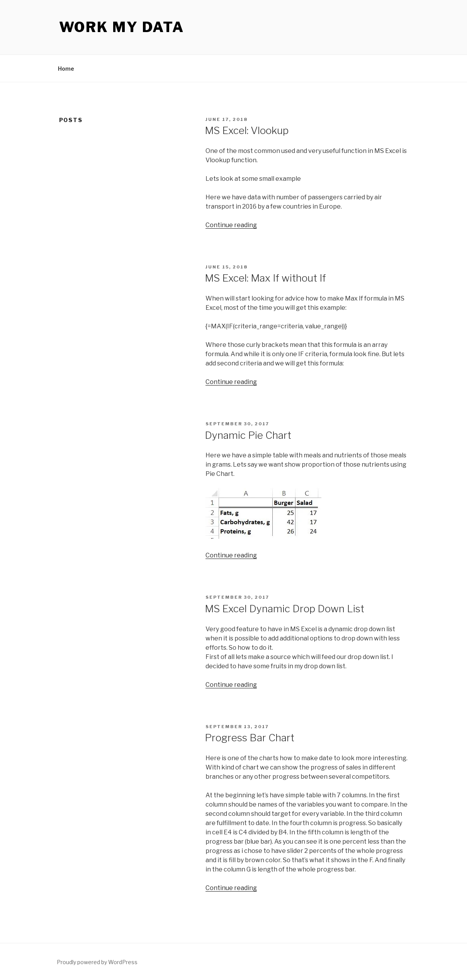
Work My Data (122, 27)
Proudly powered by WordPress (97, 962)
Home (66, 69)
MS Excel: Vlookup (247, 130)
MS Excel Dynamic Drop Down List (284, 609)
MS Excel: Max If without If (265, 278)
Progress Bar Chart (250, 738)
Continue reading (231, 225)
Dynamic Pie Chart (248, 435)
